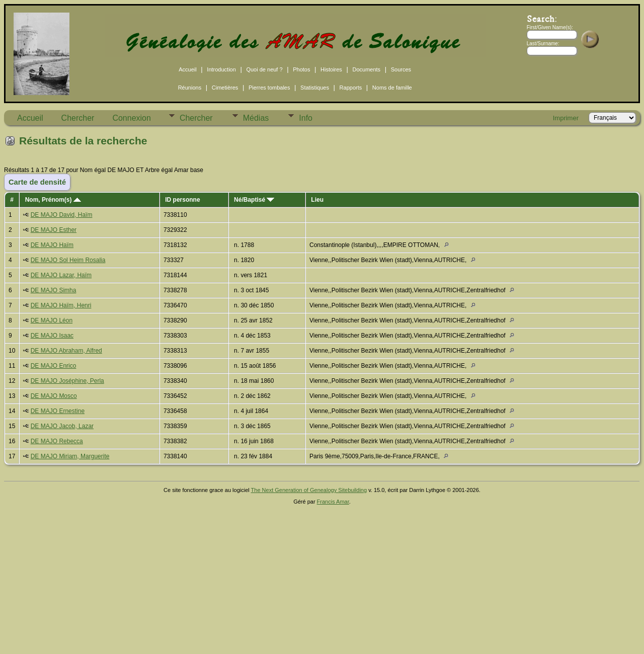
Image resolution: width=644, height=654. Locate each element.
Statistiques (315, 88)
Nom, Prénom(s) (53, 200)
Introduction (221, 69)
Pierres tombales (269, 88)
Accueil (187, 69)
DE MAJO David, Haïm (62, 215)
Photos (301, 69)
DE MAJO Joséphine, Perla (67, 381)
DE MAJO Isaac (52, 336)
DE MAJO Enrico (54, 366)
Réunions (190, 88)
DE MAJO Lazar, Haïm (61, 275)
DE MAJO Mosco (54, 396)
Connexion (132, 118)
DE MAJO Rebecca (57, 441)
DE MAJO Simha (54, 290)
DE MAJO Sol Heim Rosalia (68, 260)
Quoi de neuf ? (264, 69)
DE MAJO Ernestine (58, 411)
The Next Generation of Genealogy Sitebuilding (309, 490)
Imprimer (566, 118)
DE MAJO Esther (54, 230)
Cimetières (225, 88)
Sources (401, 69)
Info (306, 118)
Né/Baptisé (254, 200)
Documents (366, 69)
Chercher (78, 118)
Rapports (351, 88)
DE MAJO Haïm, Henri (61, 305)
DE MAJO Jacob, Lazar (62, 426)
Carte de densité (37, 182)
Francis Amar (333, 502)
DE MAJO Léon (52, 320)
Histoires (331, 69)
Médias (256, 118)
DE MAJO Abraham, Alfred (66, 351)
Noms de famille (392, 88)
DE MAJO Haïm (52, 245)
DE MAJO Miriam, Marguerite (70, 456)
